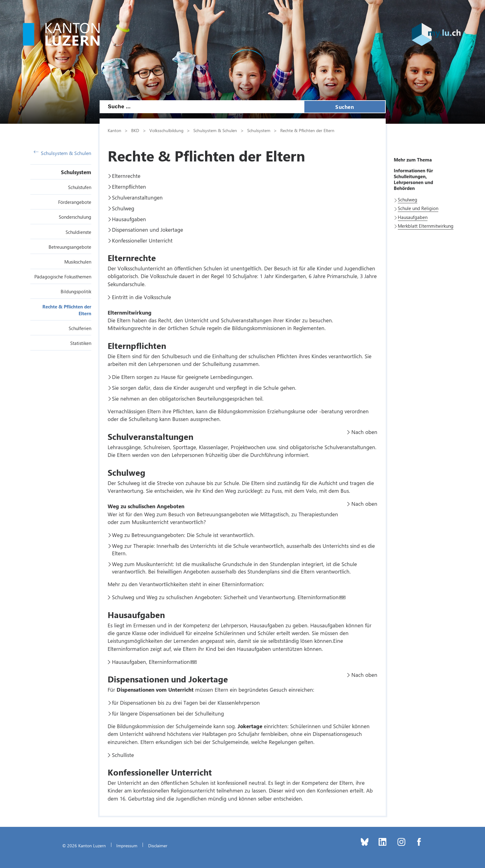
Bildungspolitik (76, 291)
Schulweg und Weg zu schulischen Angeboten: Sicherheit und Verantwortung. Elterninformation (225, 597)
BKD (135, 130)
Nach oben (364, 432)
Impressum (127, 845)
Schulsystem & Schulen (63, 153)
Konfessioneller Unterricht (142, 240)
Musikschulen (78, 262)
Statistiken (81, 343)
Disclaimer (158, 845)
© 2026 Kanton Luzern (84, 845)
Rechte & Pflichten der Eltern (307, 130)
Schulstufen (80, 187)
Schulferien (80, 328)
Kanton (114, 130)
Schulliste (123, 755)
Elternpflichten (129, 187)
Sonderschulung (75, 217)
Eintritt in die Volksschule (142, 297)
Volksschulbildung (166, 130)
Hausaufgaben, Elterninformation (151, 662)
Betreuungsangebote (70, 247)
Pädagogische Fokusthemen (63, 277)
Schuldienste (78, 232)
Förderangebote (75, 202)
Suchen (345, 107)
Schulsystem (76, 172)
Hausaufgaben (129, 219)
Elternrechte (126, 176)
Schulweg (123, 208)
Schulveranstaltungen (137, 197)
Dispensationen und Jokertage (148, 230)
